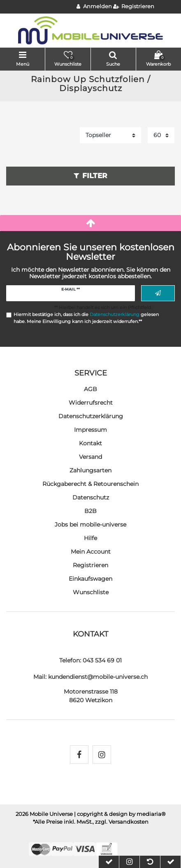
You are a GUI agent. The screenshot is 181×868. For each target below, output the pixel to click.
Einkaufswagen (90, 579)
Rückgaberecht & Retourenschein (90, 484)
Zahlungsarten (90, 470)
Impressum (90, 430)
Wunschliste (91, 592)
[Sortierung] (110, 135)
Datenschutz (91, 497)
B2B (90, 511)
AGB (90, 389)
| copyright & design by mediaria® (120, 814)
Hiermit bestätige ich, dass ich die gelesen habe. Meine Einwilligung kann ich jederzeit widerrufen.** (86, 318)
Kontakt (90, 443)
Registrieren (90, 565)
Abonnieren (158, 293)
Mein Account (91, 552)
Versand (90, 457)
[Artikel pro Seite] (161, 135)
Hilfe (90, 538)
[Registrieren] (134, 7)
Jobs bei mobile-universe (90, 524)
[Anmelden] (94, 7)
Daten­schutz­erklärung (91, 416)
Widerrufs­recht (91, 403)
